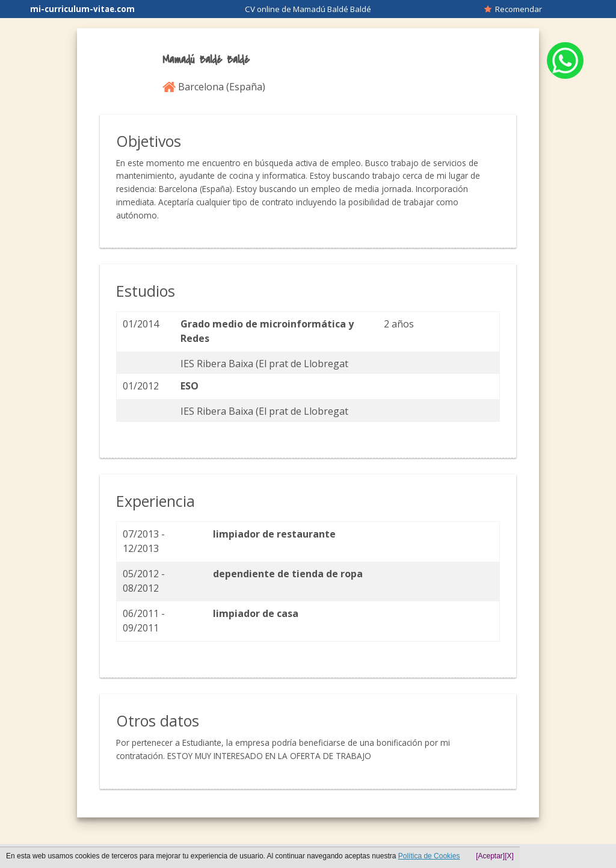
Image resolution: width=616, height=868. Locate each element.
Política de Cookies (429, 856)
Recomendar (513, 9)
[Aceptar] (490, 856)
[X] (509, 856)
